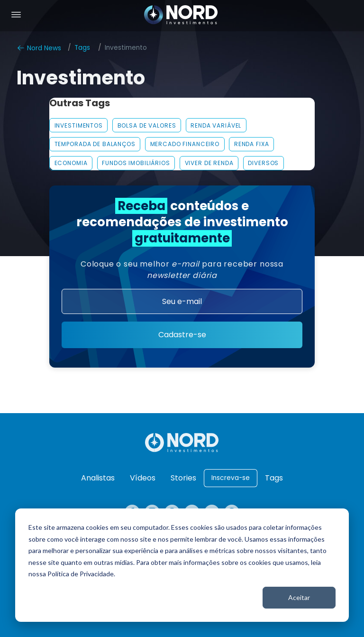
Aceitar (299, 597)
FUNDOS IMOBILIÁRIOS (136, 163)
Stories (183, 478)
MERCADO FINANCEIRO (185, 144)
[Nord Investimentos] (181, 16)
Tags (82, 48)
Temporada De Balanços (95, 144)
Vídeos (143, 478)
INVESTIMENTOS (79, 125)
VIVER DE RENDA (209, 163)
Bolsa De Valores (147, 125)
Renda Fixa (252, 144)
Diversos (263, 163)
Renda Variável (216, 125)
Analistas (98, 478)
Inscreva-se (231, 478)
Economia (71, 163)
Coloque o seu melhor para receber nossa (182, 270)
